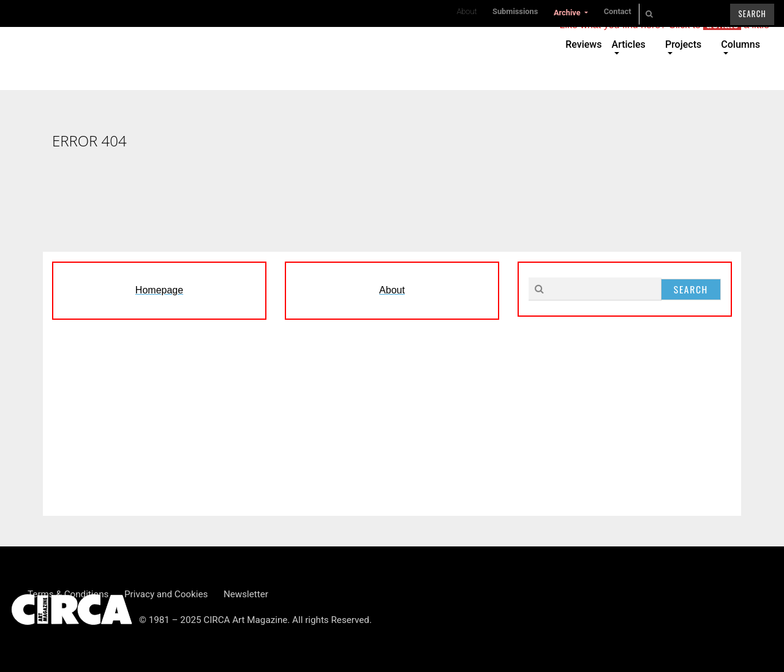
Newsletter (246, 594)
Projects (683, 44)
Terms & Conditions (68, 594)
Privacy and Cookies (166, 594)
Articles (629, 44)
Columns (741, 44)
